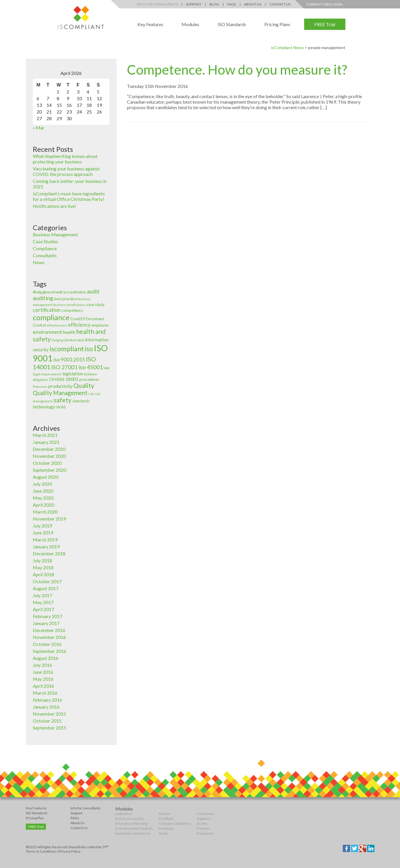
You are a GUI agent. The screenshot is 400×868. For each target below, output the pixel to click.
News (39, 262)
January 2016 (46, 707)
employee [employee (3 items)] (100, 325)
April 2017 (43, 609)
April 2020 (43, 505)
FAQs (232, 4)
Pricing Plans (277, 24)
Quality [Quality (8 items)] (84, 386)
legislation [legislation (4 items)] (73, 374)
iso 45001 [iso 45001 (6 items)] (91, 367)
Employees (205, 833)
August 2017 (46, 588)
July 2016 (42, 665)
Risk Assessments (130, 819)
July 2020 (42, 484)
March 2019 (45, 540)
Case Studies (45, 241)
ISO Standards (232, 24)
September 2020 (50, 470)
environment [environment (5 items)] (47, 332)
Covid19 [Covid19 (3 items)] (78, 319)
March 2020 (45, 512)
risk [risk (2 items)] (91, 394)
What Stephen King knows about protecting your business (65, 159)
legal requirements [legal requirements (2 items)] (47, 374)
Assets (202, 823)
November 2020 (49, 456)
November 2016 (49, 637)
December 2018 (49, 553)
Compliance (45, 248)
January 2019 (46, 546)
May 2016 (43, 679)
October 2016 (47, 644)
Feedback (166, 819)
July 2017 (42, 595)
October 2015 (47, 721)
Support (194, 4)
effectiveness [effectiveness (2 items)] (57, 325)
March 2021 (45, 435)
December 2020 (49, 449)
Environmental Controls (134, 828)
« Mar (39, 128)
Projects (203, 828)
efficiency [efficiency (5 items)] (79, 325)
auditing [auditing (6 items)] (43, 298)
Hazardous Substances (133, 833)
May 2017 (43, 602)
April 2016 (43, 686)
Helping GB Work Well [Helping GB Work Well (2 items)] (68, 340)
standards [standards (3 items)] (81, 401)
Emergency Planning (131, 823)
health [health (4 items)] (69, 332)
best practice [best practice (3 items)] (65, 299)
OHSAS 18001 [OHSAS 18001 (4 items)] (64, 379)
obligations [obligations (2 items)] (41, 380)
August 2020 (46, 477)
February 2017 (47, 616)
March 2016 (45, 693)
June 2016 (43, 672)
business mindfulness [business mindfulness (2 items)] (69, 305)
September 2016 (50, 651)
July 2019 (42, 526)
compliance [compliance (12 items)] (51, 317)
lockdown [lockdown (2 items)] (90, 374)
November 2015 (49, 714)
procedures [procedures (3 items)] (89, 379)
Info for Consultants (157, 4)
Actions (165, 814)
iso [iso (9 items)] (89, 349)
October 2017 (47, 581)
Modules (190, 24)
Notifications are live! (54, 206)
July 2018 (42, 560)
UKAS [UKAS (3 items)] (61, 407)
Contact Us (280, 4)
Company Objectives (175, 823)
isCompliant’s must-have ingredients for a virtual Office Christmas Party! (69, 196)
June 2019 (43, 533)
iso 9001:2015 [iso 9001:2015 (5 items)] (69, 360)
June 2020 (43, 491)
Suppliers (204, 819)
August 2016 (46, 658)
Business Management (55, 234)
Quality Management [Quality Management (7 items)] (60, 393)
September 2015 (50, 728)
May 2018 (43, 567)
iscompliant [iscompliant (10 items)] (67, 349)
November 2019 (49, 519)
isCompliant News (287, 47)
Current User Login (324, 4)
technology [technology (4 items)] (44, 407)
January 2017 (46, 623)
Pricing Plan (35, 818)
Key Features (150, 24)
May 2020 (43, 498)
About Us (253, 4)
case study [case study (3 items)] (95, 305)
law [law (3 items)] (107, 368)
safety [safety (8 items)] (62, 400)
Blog (214, 4)
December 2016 (49, 630)
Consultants (45, 255)
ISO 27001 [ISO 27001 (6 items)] (64, 367)
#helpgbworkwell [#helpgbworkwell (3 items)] (47, 292)
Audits (164, 833)
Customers (206, 814)
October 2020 (47, 463)
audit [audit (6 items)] (93, 291)
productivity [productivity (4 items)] (60, 386)
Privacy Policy (70, 851)
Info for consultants (86, 808)
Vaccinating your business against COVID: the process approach (66, 171)
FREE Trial (325, 24)
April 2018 (43, 574)
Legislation (124, 814)
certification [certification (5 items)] (47, 310)
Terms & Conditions (41, 851)
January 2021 (46, 442)
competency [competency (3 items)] (72, 310)
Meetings (166, 828)
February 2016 (47, 700)
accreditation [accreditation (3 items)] (75, 292)
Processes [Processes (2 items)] (40, 387)
